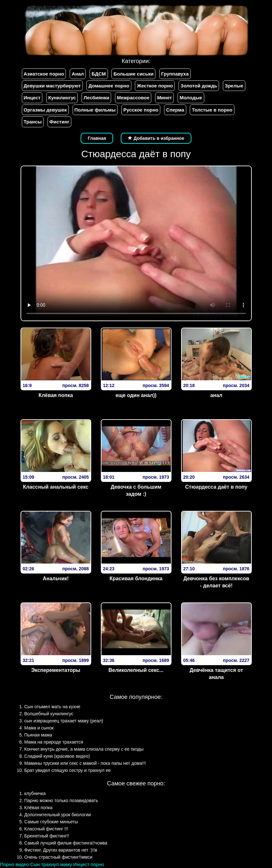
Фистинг (59, 122)
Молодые (191, 98)
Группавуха (175, 74)
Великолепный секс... (136, 670)
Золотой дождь (199, 86)
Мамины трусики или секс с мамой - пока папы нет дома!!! (85, 763)
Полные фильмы (95, 110)
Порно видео (14, 864)
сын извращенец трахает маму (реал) (64, 721)
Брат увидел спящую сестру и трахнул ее (68, 770)
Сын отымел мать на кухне (53, 707)
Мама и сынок (39, 728)
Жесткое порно (155, 86)
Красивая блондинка (136, 579)
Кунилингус (62, 98)
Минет (164, 98)
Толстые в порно (212, 110)
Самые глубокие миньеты (51, 822)
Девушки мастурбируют (52, 86)
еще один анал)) (136, 395)
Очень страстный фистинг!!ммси (58, 857)
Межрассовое (133, 98)
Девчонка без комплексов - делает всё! (216, 582)
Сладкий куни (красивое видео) (57, 756)
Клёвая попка (56, 395)
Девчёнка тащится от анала (216, 674)
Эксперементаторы (56, 670)
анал (216, 395)
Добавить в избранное (156, 138)
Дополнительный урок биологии (58, 815)
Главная (97, 138)
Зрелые (234, 86)
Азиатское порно (44, 74)
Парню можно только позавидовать (61, 800)
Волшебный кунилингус (49, 714)
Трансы (33, 122)
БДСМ (99, 74)
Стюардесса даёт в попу (216, 487)
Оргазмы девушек (45, 110)
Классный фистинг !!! (46, 829)
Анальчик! (56, 579)
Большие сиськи (133, 74)
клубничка (35, 793)
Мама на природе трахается (54, 742)
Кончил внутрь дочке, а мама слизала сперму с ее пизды (84, 749)
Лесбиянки (96, 98)
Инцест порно (89, 864)
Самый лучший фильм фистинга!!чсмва (66, 843)
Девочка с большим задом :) (136, 491)
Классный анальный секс (56, 487)
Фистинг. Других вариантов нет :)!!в (61, 850)
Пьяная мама (38, 735)
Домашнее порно (109, 86)
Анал (78, 74)
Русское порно (141, 110)
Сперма (175, 110)
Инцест (32, 98)
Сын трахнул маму (51, 864)
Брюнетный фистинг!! (47, 836)
